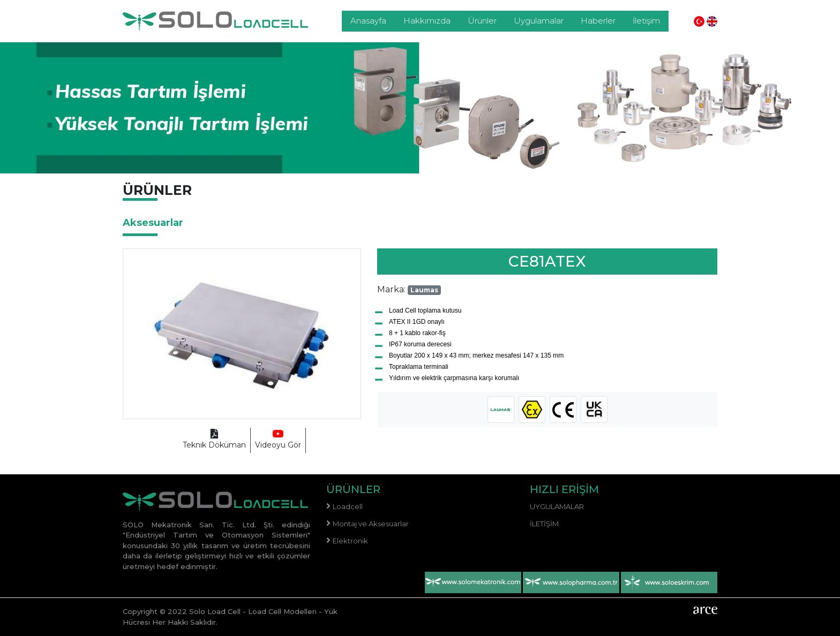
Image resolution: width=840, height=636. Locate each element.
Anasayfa (368, 21)
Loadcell (348, 506)
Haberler (598, 21)
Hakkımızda (427, 21)
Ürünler (482, 21)
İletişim (646, 21)
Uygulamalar (539, 21)
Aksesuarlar (153, 223)
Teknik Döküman (214, 440)
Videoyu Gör (278, 440)
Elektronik (350, 541)
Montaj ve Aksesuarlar (371, 524)
